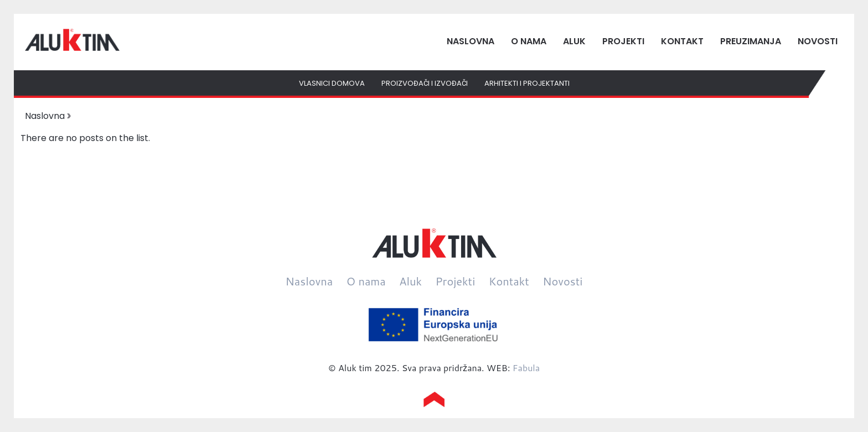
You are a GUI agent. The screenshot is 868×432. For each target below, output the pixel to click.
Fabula (526, 368)
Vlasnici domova (332, 83)
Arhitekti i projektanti (527, 83)
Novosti (818, 41)
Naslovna (471, 41)
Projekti (623, 41)
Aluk (574, 41)
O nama (529, 41)
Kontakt (682, 41)
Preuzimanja (751, 41)
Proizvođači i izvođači (425, 83)
